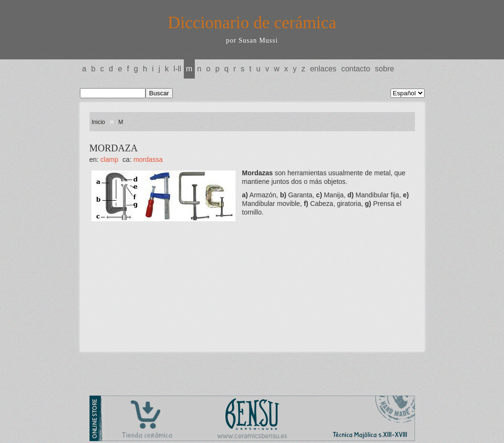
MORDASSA (148, 159)
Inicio (99, 122)
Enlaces (323, 69)
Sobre (384, 69)
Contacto (356, 69)
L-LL (178, 69)
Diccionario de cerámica (252, 23)
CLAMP (109, 159)
